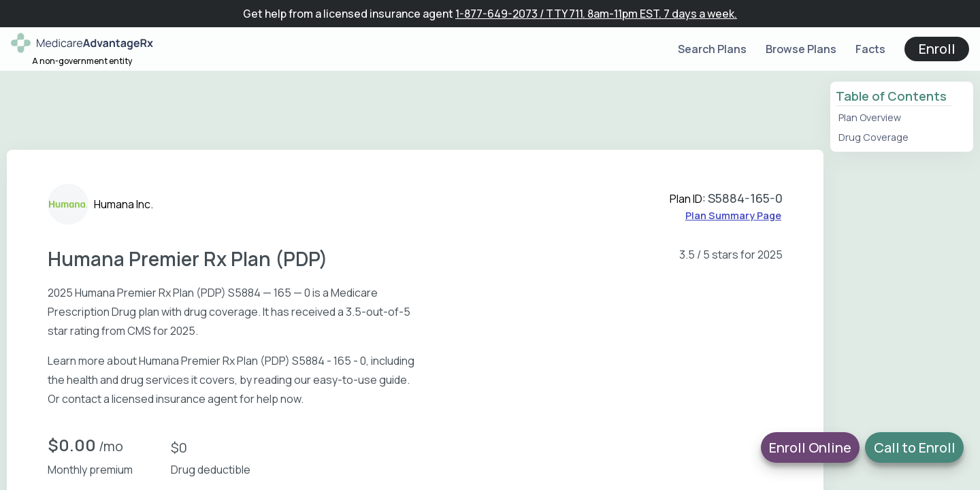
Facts (870, 49)
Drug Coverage (873, 137)
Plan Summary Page (733, 215)
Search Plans (712, 49)
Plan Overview (870, 117)
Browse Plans (801, 49)
